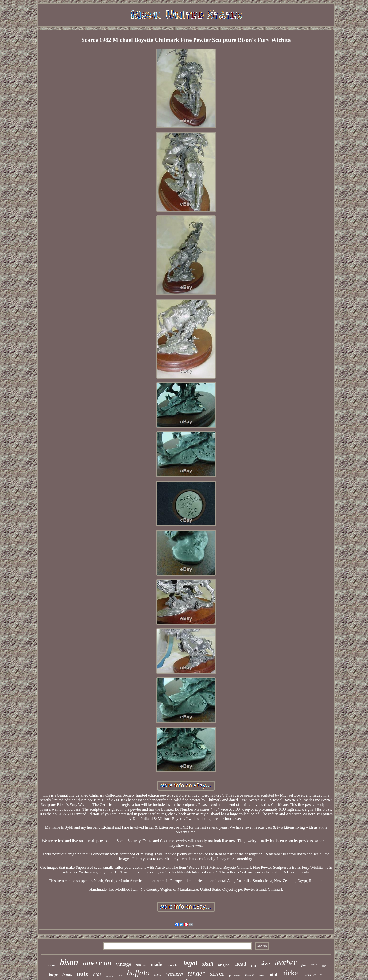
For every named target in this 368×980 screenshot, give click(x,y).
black (250, 975)
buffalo (138, 973)
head (241, 964)
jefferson (235, 975)
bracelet (172, 965)
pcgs (261, 975)
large (53, 975)
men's (110, 976)
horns (51, 965)
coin (314, 965)
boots (67, 974)
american (97, 963)
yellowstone (314, 975)
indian (158, 975)
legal (190, 963)
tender (196, 973)
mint (273, 974)
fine (304, 965)
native (141, 965)
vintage (124, 964)
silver (217, 973)
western (175, 974)
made (156, 964)
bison (69, 962)
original (224, 965)
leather (286, 963)
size (265, 963)
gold (253, 966)
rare (120, 975)
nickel (291, 973)
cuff (324, 966)
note (83, 973)
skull (208, 964)
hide (97, 974)
